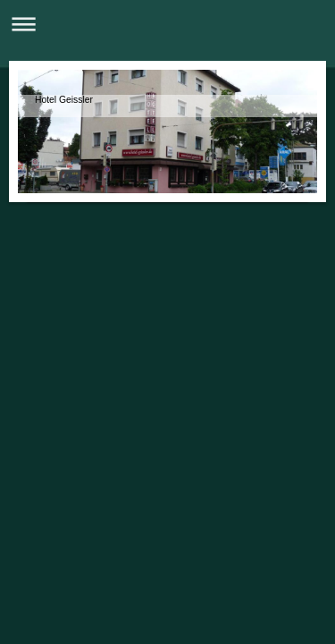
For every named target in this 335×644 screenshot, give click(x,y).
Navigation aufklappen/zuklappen (167, 24)
